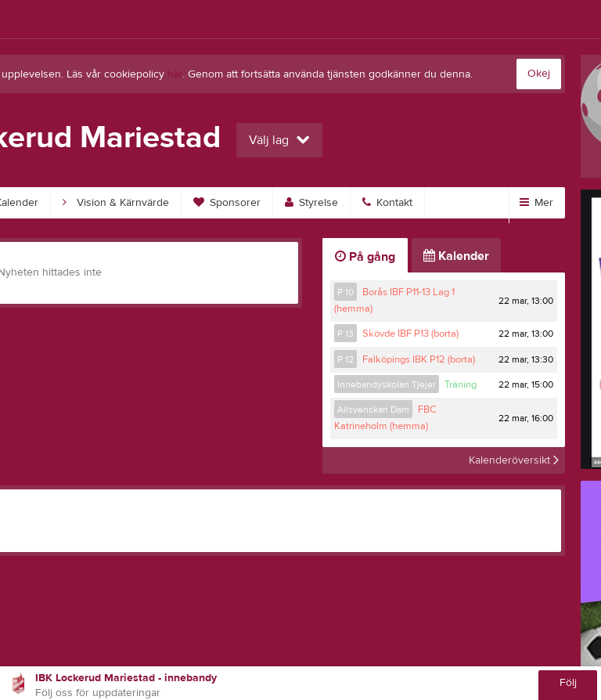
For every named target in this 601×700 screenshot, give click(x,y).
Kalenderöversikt (514, 460)
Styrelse (311, 203)
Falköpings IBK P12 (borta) (419, 359)
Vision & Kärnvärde (116, 203)
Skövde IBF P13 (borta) (410, 334)
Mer (536, 203)
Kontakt (387, 203)
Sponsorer (227, 203)
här (175, 74)
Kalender (456, 256)
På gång (365, 257)
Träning (461, 384)
